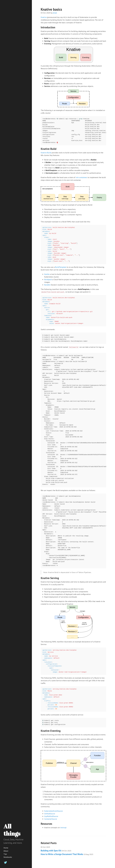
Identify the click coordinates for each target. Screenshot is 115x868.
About (6, 851)
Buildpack (48, 280)
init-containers (81, 177)
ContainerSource (51, 819)
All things (12, 830)
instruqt (63, 828)
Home (6, 848)
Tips (5, 854)
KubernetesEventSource (53, 811)
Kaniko (47, 274)
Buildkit (47, 285)
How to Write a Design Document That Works (67, 854)
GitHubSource (50, 814)
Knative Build (46, 153)
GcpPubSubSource (51, 816)
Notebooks (8, 857)
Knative (44, 17)
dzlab (55, 13)
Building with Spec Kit (56, 851)
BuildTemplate (61, 267)
